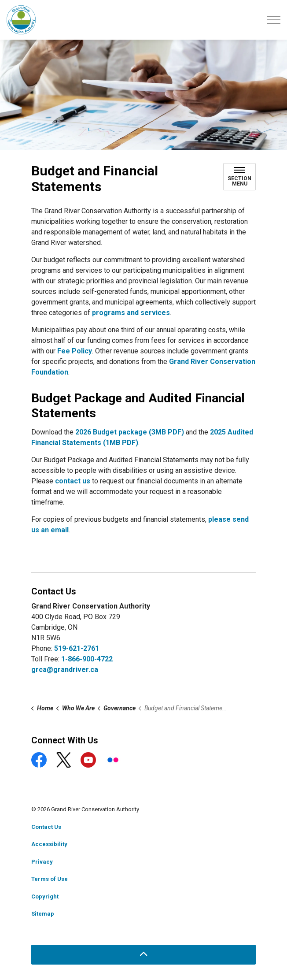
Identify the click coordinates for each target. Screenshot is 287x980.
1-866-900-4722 (87, 659)
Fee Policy (75, 351)
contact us (73, 481)
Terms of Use (50, 879)
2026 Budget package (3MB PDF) (130, 432)
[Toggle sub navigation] (239, 177)
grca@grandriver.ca (65, 670)
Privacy (42, 862)
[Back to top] (143, 955)
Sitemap (43, 914)
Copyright (45, 896)
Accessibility (49, 844)
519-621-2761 (77, 648)
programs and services (131, 313)
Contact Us (46, 827)
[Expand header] (274, 20)
